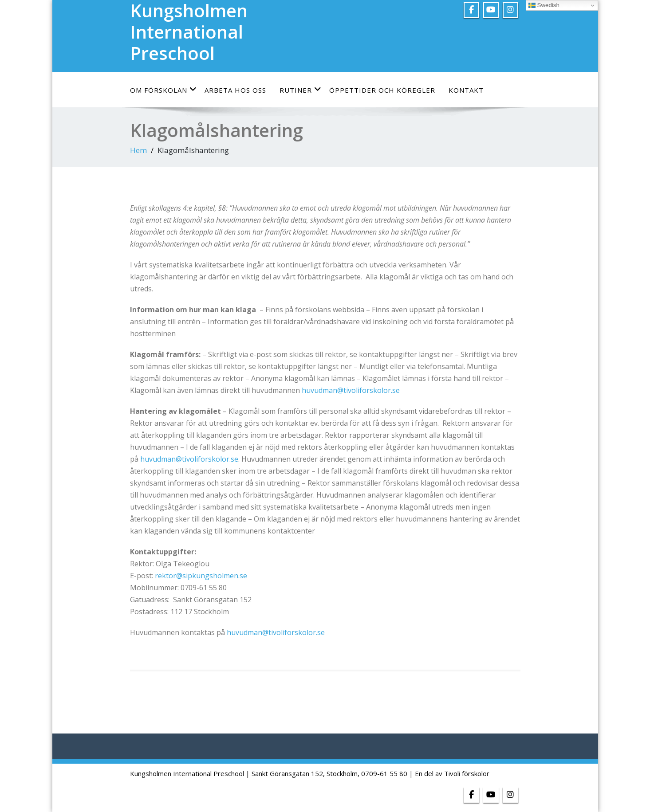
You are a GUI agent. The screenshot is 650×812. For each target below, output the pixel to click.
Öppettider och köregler (382, 90)
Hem (138, 150)
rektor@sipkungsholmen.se (201, 576)
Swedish (544, 5)
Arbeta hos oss (235, 90)
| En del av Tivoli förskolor (449, 773)
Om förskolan (163, 90)
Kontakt (466, 90)
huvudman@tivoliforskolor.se (352, 390)
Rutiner (301, 90)
